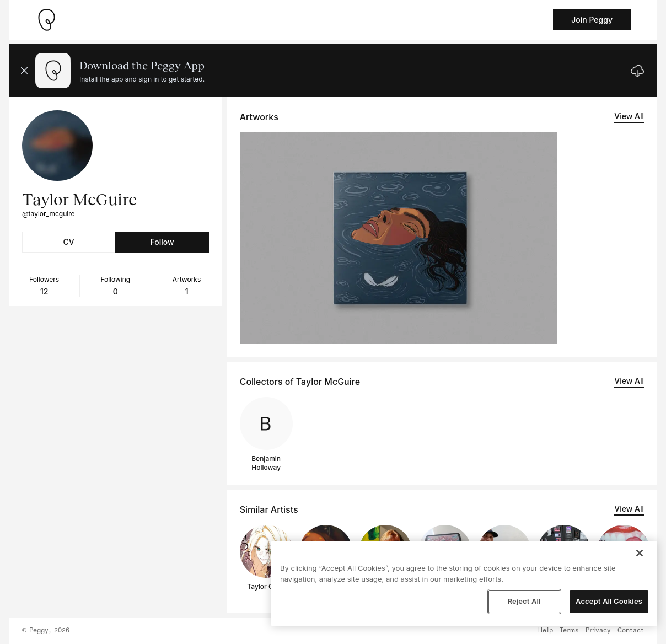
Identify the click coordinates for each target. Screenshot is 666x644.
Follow (162, 242)
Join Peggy (592, 20)
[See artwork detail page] (399, 238)
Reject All (524, 601)
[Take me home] (46, 20)
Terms (569, 631)
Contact (631, 631)
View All (629, 116)
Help (546, 631)
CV (69, 242)
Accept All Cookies (609, 601)
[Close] (640, 553)
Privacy (598, 631)
